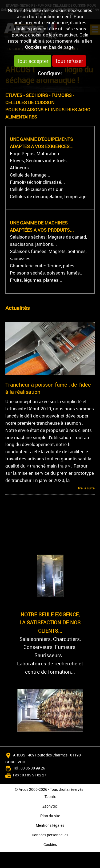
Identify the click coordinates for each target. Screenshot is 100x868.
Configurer (50, 73)
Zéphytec (50, 806)
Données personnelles (50, 835)
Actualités (17, 308)
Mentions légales (50, 825)
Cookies (33, 47)
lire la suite (86, 488)
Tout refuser (69, 61)
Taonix (50, 797)
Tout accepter (33, 61)
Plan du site (50, 816)
